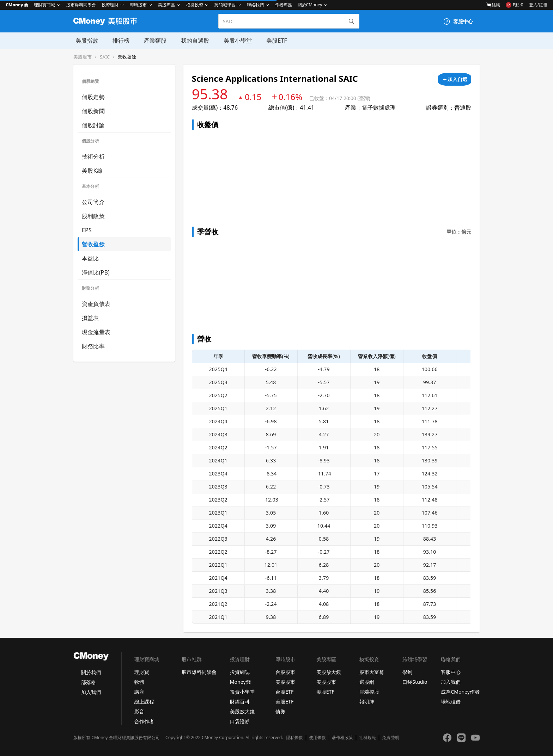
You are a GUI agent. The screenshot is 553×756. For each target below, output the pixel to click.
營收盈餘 (127, 57)
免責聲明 (390, 738)
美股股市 (83, 57)
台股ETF (284, 692)
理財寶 (142, 672)
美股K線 (92, 171)
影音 (139, 711)
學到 (407, 672)
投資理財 (110, 5)
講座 (139, 692)
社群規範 (367, 738)
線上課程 (144, 702)
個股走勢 (93, 97)
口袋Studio (415, 682)
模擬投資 (195, 5)
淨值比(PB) (96, 272)
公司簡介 (93, 202)
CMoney (17, 5)
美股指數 (85, 41)
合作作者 (144, 721)
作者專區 (284, 5)
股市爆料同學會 (81, 5)
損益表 (90, 318)
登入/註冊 (538, 5)
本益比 (90, 258)
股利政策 (93, 216)
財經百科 (240, 702)
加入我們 (91, 692)
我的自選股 (192, 41)
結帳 (493, 5)
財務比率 (93, 346)
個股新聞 (93, 111)
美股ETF (273, 41)
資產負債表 (96, 304)
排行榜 (119, 41)
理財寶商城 (44, 5)
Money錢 (240, 682)
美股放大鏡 (242, 711)
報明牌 (367, 702)
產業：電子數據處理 (370, 107)
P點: (514, 5)
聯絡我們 (255, 5)
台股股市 (285, 672)
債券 (280, 711)
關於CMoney (310, 5)
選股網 (367, 682)
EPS (87, 230)
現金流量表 (96, 332)
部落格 (89, 682)
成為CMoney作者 (460, 692)
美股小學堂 (234, 41)
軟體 (139, 682)
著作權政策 (342, 738)
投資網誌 (240, 672)
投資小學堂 (242, 692)
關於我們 (91, 672)
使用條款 (317, 738)
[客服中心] (458, 21)
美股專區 (166, 5)
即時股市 (138, 5)
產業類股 (152, 41)
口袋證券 (240, 721)
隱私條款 (294, 738)
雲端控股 (369, 692)
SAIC (105, 57)
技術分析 (93, 156)
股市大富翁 (372, 672)
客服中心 (451, 672)
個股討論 (93, 125)
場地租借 (451, 702)
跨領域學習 (225, 5)
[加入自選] (455, 79)
